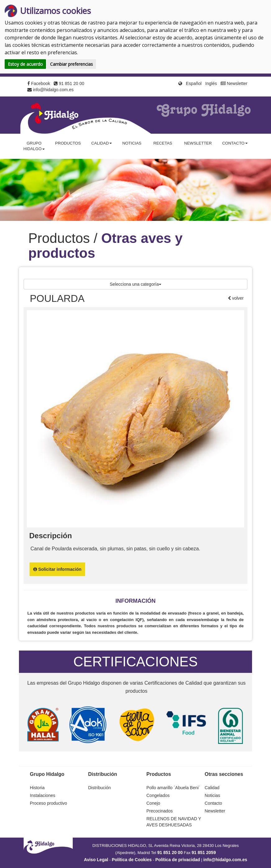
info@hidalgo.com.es (51, 90)
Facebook (39, 83)
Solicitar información (57, 569)
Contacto (214, 803)
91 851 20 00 (69, 83)
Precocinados (160, 811)
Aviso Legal (96, 860)
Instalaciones (43, 795)
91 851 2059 (204, 852)
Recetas (163, 143)
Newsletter (234, 83)
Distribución (100, 788)
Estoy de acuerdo (25, 64)
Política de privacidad (178, 860)
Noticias (132, 143)
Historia (37, 788)
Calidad (212, 788)
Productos (68, 143)
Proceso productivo (48, 803)
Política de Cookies (132, 860)
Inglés (211, 83)
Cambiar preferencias (71, 64)
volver (237, 298)
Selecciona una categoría (135, 284)
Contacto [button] (235, 143)
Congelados (158, 795)
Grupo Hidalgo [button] (34, 146)
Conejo (153, 803)
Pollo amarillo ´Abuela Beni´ (173, 788)
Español (194, 83)
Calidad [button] (102, 143)
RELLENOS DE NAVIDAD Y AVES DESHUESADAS (174, 822)
